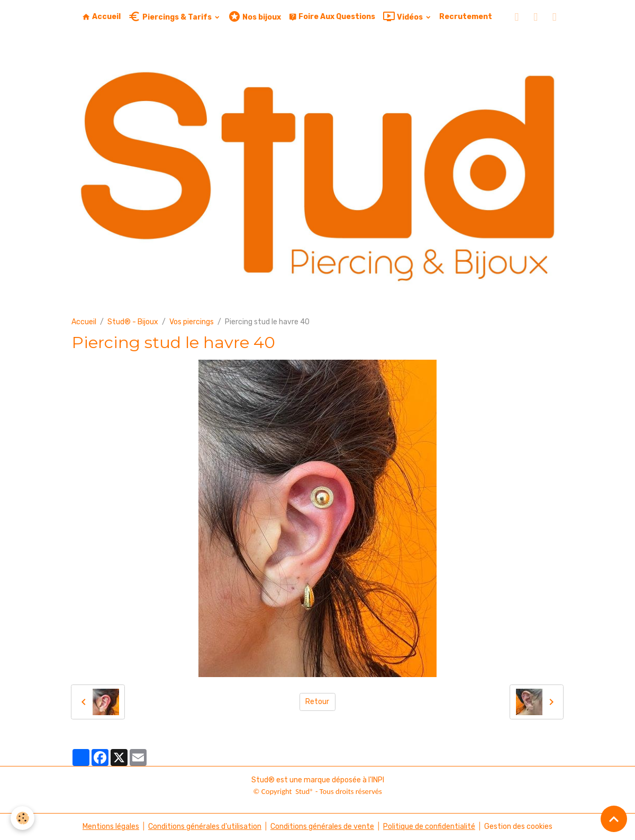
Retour (317, 702)
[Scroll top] (614, 819)
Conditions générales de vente (322, 827)
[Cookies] (22, 818)
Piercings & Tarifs (171, 17)
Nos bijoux (255, 17)
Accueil (101, 17)
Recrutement (466, 17)
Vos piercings (192, 322)
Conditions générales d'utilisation (205, 827)
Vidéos (403, 17)
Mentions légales (111, 827)
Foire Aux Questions (332, 17)
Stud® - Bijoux (133, 322)
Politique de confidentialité (429, 827)
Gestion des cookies (518, 827)
